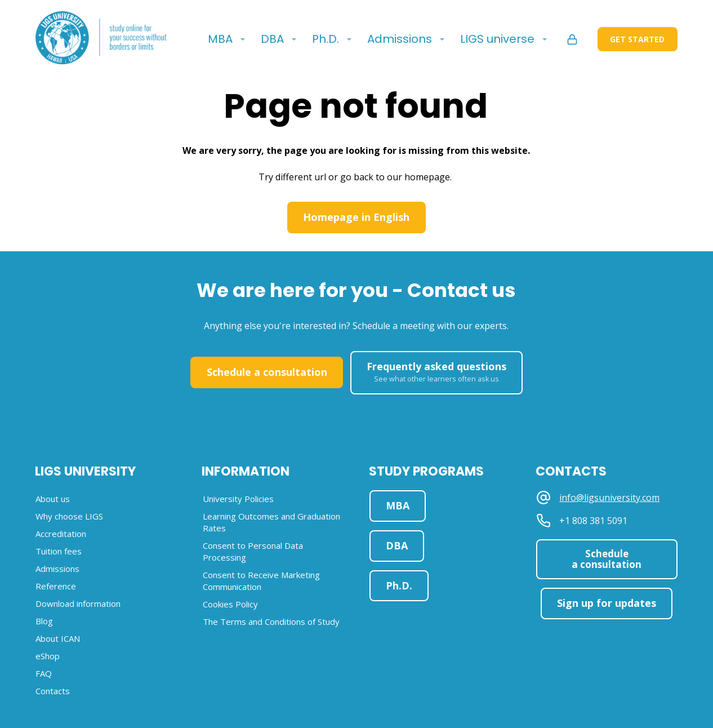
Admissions (400, 39)
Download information (78, 603)
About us (53, 499)
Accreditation (61, 534)
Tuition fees (59, 551)
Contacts (53, 691)
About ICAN (58, 638)
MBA (220, 39)
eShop (48, 656)
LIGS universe (497, 39)
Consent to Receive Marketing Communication (261, 581)
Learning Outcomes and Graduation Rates (271, 522)
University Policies (238, 499)
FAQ (44, 673)
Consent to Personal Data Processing (253, 551)
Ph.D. (326, 39)
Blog (44, 621)
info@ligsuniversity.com (609, 498)
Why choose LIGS (69, 516)
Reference (56, 586)
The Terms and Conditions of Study (271, 622)
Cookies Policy (230, 604)
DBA (272, 39)
